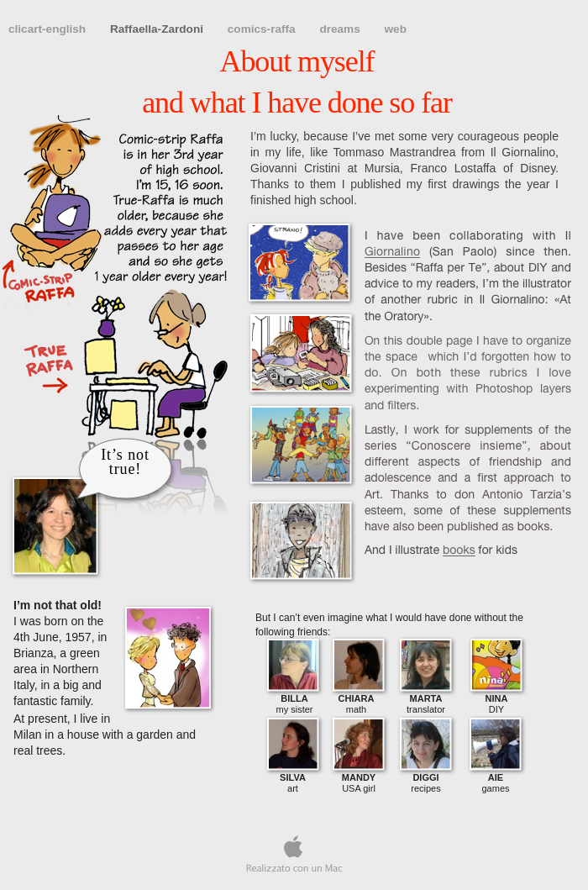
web (396, 29)
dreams (341, 29)
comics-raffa (263, 29)
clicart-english (49, 29)
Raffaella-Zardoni (158, 29)
